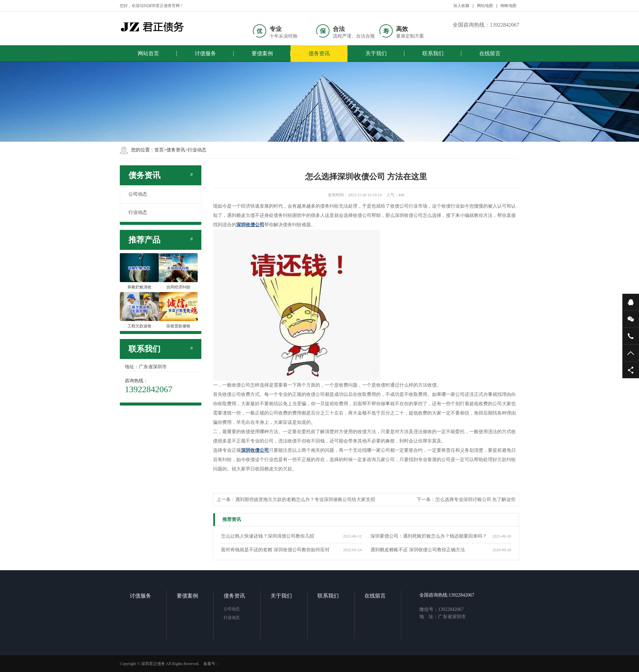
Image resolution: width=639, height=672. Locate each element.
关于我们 (376, 53)
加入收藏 (461, 6)
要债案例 (262, 53)
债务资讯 (319, 53)
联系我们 (433, 53)
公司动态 (138, 194)
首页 (159, 150)
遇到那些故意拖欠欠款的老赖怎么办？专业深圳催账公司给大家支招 (305, 500)
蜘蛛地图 (509, 6)
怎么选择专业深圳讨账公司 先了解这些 (476, 500)
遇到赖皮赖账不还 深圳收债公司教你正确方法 (418, 550)
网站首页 (148, 53)
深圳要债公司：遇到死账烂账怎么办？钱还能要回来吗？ (429, 536)
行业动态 (197, 150)
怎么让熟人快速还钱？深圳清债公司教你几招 (268, 536)
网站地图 (485, 6)
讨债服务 (205, 53)
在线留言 (490, 53)
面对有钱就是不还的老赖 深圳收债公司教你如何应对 (275, 550)
